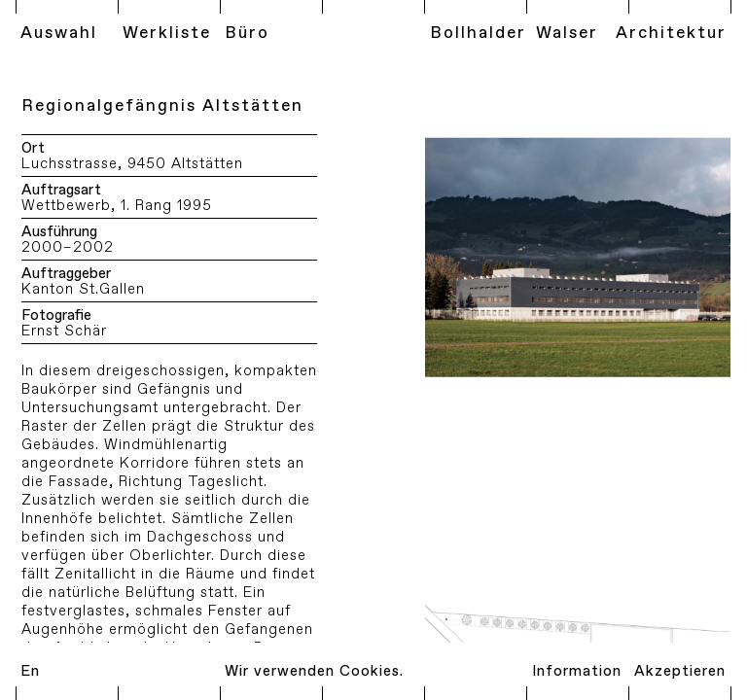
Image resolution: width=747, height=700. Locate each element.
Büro (247, 33)
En (30, 671)
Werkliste (167, 33)
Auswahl (59, 33)
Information (577, 671)
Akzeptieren (680, 671)
